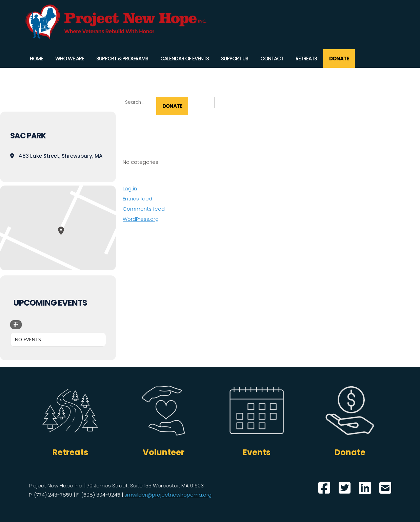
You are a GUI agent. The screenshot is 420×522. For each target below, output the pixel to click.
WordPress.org (141, 219)
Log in (130, 188)
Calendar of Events (185, 59)
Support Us (235, 59)
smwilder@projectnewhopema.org (168, 495)
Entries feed (137, 199)
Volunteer (164, 452)
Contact (272, 59)
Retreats (306, 59)
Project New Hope (116, 22)
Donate (350, 452)
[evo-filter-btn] (16, 325)
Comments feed (144, 209)
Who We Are (70, 59)
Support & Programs (122, 59)
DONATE (339, 59)
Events (257, 452)
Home (36, 59)
